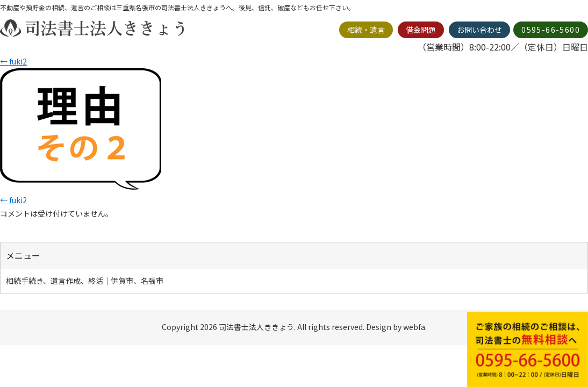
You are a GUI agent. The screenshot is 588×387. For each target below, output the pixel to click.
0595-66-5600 (551, 30)
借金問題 (421, 30)
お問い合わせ (479, 30)
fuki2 (13, 61)
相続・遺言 (366, 30)
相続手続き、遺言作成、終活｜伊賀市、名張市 (85, 281)
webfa (414, 327)
